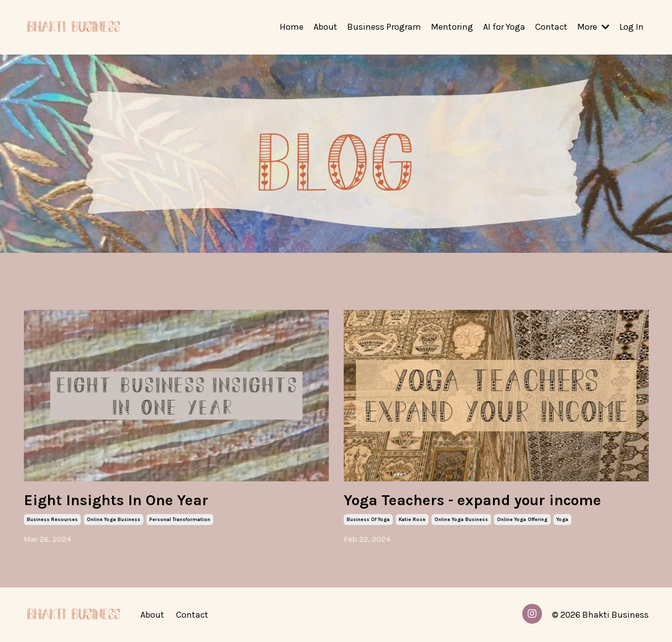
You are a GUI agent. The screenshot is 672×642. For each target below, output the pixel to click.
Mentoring (452, 27)
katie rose (412, 520)
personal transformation (180, 520)
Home (292, 27)
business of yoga (368, 520)
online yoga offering (522, 520)
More (593, 27)
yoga (562, 520)
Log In (632, 27)
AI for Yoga (504, 27)
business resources (52, 520)
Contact (551, 27)
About (325, 27)
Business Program (384, 27)
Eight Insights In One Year (116, 500)
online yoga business (114, 520)
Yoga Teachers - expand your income (472, 500)
